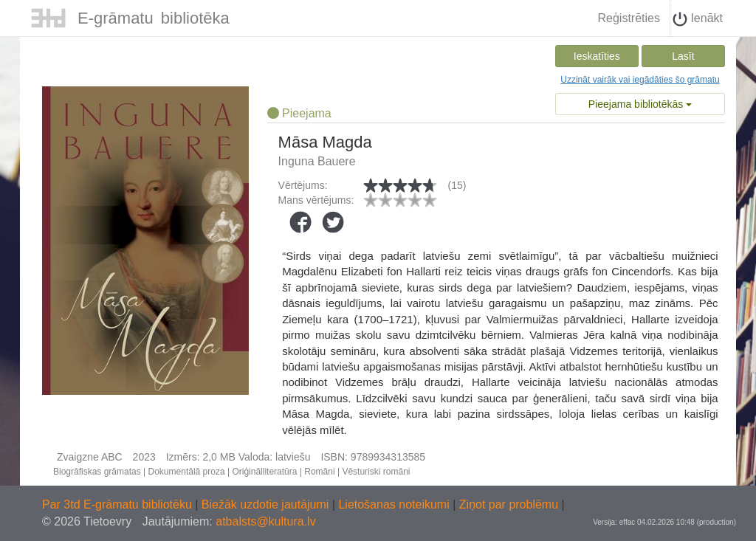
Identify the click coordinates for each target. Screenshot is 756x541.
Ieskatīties (597, 56)
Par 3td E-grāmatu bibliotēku (118, 504)
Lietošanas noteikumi (395, 504)
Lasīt (683, 56)
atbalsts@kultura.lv (265, 521)
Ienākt (698, 19)
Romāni (319, 472)
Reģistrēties (628, 18)
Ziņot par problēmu (509, 504)
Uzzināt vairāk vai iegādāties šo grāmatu (640, 80)
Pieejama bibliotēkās (640, 104)
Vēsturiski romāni (376, 472)
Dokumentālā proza (187, 472)
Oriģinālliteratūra (264, 472)
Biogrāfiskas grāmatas (97, 472)
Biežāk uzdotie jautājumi (267, 504)
